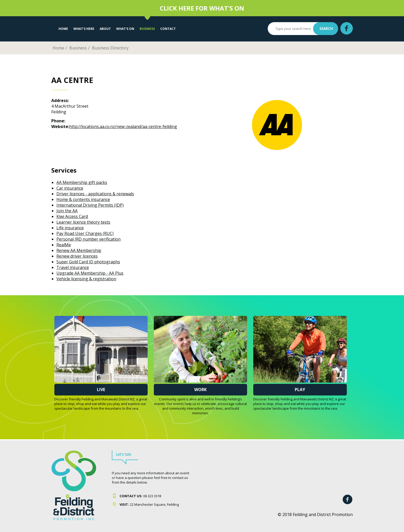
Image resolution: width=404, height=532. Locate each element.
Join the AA (67, 211)
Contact (168, 29)
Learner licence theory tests (83, 222)
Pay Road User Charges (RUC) (85, 233)
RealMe (64, 245)
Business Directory (110, 48)
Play (300, 390)
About (105, 29)
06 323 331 (139, 496)
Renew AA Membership (79, 250)
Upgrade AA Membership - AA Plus (90, 273)
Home (63, 29)
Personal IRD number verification (89, 239)
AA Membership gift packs (82, 182)
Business (147, 29)
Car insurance (70, 188)
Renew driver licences (77, 256)
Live (101, 390)
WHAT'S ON (125, 29)
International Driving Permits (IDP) (90, 205)
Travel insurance (73, 267)
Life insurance (70, 228)
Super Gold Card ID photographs (88, 262)
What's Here (84, 29)
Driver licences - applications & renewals (95, 194)
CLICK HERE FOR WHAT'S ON (202, 8)
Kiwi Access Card (72, 216)
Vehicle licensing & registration (86, 279)
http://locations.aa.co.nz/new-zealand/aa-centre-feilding (123, 126)
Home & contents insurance (83, 199)
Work (200, 390)
